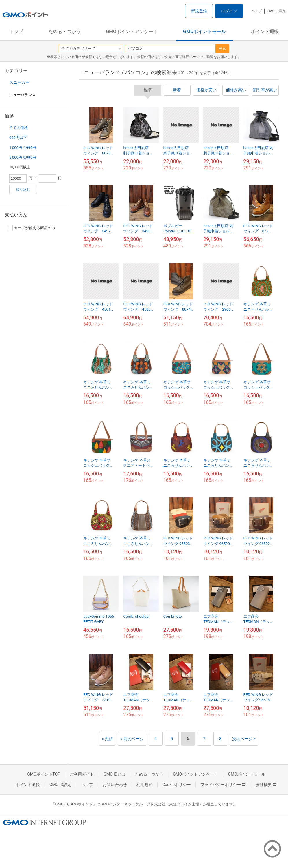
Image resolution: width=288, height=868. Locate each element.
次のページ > (244, 739)
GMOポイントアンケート (132, 31)
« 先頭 (107, 739)
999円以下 (18, 138)
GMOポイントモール (204, 31)
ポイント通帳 (265, 31)
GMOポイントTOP (44, 774)
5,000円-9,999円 (23, 157)
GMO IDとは (115, 774)
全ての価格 (19, 128)
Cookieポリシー (177, 785)
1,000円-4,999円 (23, 148)
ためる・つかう (64, 31)
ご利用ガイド (82, 774)
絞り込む (23, 189)
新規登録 (199, 11)
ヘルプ (257, 11)
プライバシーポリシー (223, 785)
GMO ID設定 (276, 11)
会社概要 (266, 785)
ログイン (229, 11)
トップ (16, 31)
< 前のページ (132, 739)
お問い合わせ (115, 785)
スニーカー (19, 82)
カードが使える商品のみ (31, 228)
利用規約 (145, 785)
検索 (222, 49)
